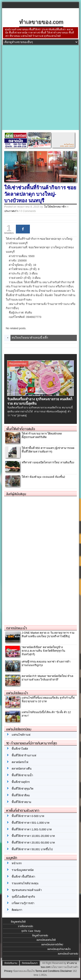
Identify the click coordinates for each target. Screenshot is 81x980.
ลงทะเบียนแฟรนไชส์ (46, 940)
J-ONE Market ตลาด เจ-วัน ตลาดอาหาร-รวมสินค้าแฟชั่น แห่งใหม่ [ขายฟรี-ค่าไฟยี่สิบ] (48, 635)
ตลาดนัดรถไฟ (20, 762)
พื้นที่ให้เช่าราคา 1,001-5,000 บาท (32, 829)
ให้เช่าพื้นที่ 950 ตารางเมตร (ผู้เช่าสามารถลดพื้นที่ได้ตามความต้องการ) (48, 450)
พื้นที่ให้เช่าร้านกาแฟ (24, 755)
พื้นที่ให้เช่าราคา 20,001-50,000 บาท (33, 843)
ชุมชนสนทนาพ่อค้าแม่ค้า (27, 890)
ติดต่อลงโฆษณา (30, 963)
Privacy (8, 971)
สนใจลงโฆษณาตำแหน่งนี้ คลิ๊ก (30, 338)
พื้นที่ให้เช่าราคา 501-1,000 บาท (31, 823)
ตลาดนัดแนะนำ (17, 628)
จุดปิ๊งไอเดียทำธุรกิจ (23, 897)
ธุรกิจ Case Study (31, 931)
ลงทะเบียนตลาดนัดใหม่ (52, 944)
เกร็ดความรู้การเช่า (23, 903)
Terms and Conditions (47, 971)
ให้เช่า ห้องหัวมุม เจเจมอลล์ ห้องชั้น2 (43, 477)
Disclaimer (66, 971)
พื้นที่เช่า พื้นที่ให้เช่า (23, 877)
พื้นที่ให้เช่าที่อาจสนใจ (21, 429)
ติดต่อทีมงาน (11, 963)
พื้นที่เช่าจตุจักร (21, 782)
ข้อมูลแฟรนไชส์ (18, 922)
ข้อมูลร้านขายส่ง (40, 935)
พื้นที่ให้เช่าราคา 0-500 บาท (28, 816)
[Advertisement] (40, 87)
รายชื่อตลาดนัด (25, 926)
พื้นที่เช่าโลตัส (20, 749)
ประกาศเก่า (11, 211)
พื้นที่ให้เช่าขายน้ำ (22, 775)
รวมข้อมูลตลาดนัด (23, 870)
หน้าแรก (17, 863)
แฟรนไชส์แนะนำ (17, 693)
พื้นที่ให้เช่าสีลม (21, 795)
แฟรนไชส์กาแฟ (21, 735)
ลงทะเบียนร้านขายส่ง (68, 954)
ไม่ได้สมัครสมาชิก (55, 207)
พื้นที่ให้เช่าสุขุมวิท (23, 789)
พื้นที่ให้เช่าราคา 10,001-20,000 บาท (33, 836)
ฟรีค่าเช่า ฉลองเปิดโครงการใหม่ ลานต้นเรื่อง (48, 462)
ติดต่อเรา (17, 910)
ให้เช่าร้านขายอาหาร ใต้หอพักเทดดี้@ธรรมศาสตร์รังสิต (42, 435)
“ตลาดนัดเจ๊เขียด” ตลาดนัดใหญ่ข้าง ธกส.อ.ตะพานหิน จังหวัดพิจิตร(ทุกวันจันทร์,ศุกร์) (43, 651)
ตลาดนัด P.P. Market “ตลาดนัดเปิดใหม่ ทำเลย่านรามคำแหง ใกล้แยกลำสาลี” (48, 678)
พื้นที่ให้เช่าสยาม (22, 802)
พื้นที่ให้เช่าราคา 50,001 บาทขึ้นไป (32, 849)
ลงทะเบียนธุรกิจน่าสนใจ (59, 949)
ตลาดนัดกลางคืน (22, 769)
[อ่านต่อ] (22, 415)
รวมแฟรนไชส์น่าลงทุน (25, 883)
